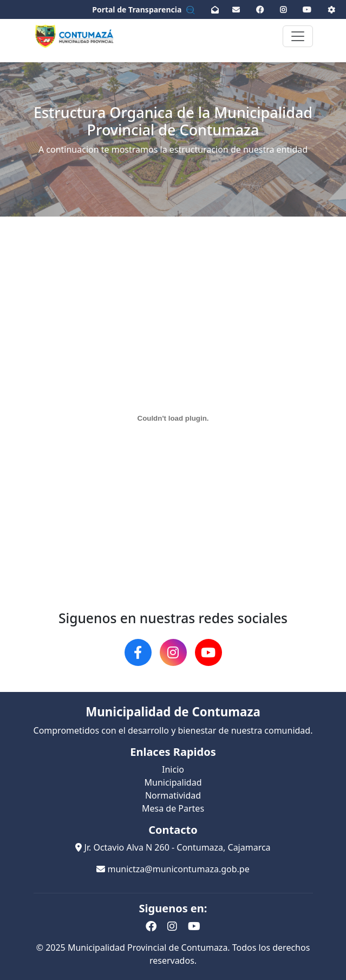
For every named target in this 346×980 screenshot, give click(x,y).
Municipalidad (173, 782)
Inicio (173, 769)
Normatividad (173, 795)
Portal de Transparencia (143, 9)
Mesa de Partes (173, 808)
